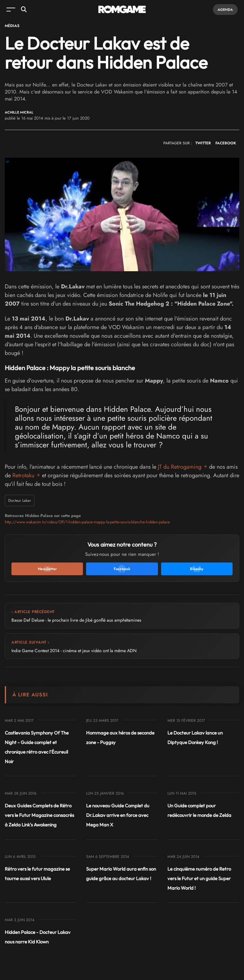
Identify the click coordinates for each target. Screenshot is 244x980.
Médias (12, 26)
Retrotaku (23, 475)
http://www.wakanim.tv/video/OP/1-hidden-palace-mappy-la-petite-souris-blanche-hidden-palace (87, 522)
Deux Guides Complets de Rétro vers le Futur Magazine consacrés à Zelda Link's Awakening (39, 815)
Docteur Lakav (20, 500)
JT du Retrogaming (180, 467)
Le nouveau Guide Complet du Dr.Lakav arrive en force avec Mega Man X (118, 815)
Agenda (225, 10)
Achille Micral (19, 112)
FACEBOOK (226, 143)
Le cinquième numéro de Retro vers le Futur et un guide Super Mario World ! (199, 878)
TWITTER (203, 143)
